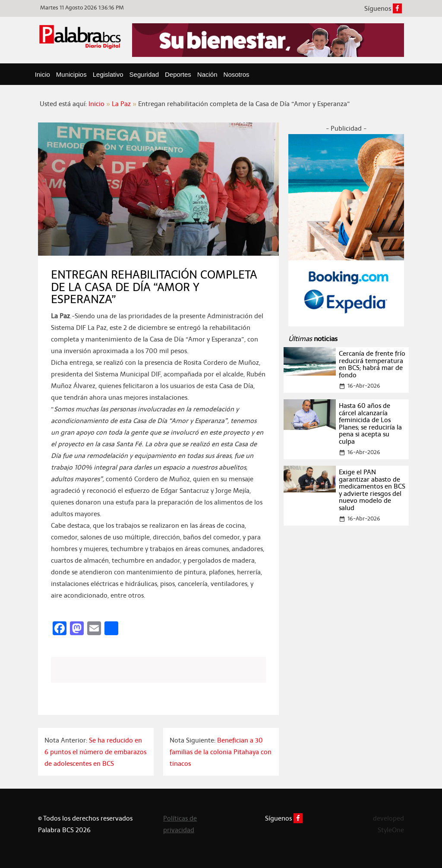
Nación (207, 74)
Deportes (178, 74)
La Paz (121, 104)
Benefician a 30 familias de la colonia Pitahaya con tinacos (221, 752)
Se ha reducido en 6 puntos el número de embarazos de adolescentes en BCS (95, 752)
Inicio (43, 74)
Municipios (71, 74)
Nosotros (237, 74)
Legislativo (108, 74)
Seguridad (144, 74)
